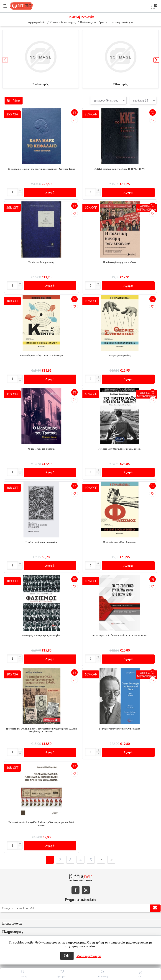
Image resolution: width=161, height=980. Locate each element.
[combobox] (106, 101)
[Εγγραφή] (80, 908)
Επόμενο (101, 860)
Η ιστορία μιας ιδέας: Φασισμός (120, 542)
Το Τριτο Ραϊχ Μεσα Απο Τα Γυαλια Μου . (120, 449)
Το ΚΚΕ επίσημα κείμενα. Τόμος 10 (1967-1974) (120, 169)
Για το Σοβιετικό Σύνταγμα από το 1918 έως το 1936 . (120, 635)
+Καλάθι (74, 112)
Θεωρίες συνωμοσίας (120, 356)
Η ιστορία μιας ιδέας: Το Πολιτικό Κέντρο (41, 356)
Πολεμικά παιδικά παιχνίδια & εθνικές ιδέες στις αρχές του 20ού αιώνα (41, 824)
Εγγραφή (155, 908)
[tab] (80, 923)
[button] (156, 60)
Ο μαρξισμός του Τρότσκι (41, 449)
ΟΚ (67, 956)
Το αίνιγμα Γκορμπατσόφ (41, 262)
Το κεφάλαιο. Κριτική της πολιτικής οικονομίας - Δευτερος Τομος (41, 169)
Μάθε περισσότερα (89, 956)
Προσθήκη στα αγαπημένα (74, 120)
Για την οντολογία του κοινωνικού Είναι (120, 729)
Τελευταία (111, 860)
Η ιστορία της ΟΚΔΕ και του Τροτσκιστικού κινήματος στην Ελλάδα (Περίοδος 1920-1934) (41, 730)
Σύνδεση (22, 976)
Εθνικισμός (121, 84)
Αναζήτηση (103, 976)
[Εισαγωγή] (12, 192)
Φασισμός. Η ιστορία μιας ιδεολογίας (41, 635)
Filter (14, 101)
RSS (86, 890)
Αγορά (50, 192)
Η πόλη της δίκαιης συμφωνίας (41, 542)
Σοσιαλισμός (41, 84)
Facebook (75, 890)
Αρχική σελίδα (37, 22)
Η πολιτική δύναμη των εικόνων (120, 262)
